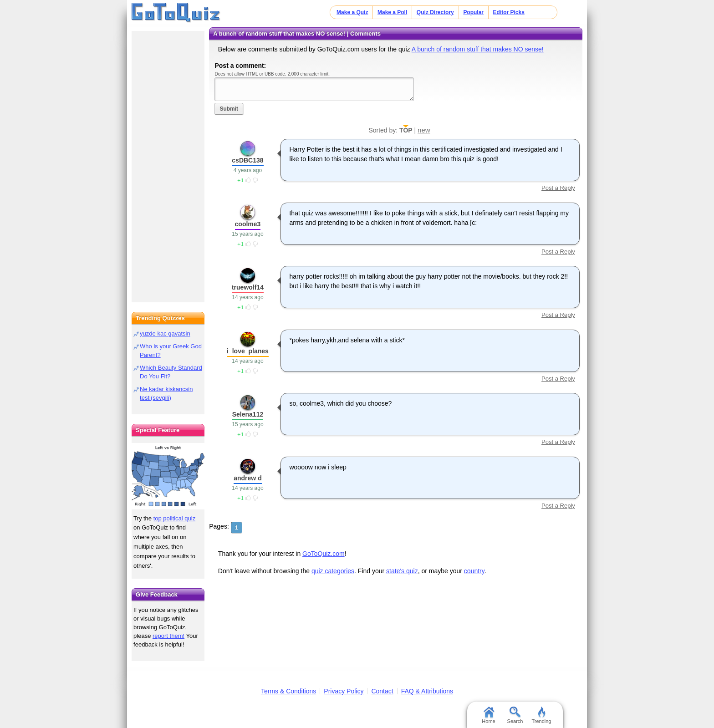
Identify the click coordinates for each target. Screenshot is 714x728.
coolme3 (248, 224)
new (424, 130)
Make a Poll (392, 12)
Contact (382, 691)
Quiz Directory (435, 12)
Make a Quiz (352, 12)
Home (488, 715)
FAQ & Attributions (427, 691)
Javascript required (314, 89)
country (474, 571)
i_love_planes (248, 351)
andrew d (247, 478)
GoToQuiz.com (324, 554)
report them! (168, 636)
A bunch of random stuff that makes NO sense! (478, 49)
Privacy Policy (344, 691)
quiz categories (333, 571)
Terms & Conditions (288, 691)
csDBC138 (247, 160)
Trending (541, 715)
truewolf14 (248, 287)
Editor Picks (509, 12)
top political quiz (175, 518)
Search (515, 715)
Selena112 (248, 414)
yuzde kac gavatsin (165, 333)
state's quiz (402, 571)
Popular (473, 12)
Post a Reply (558, 188)
